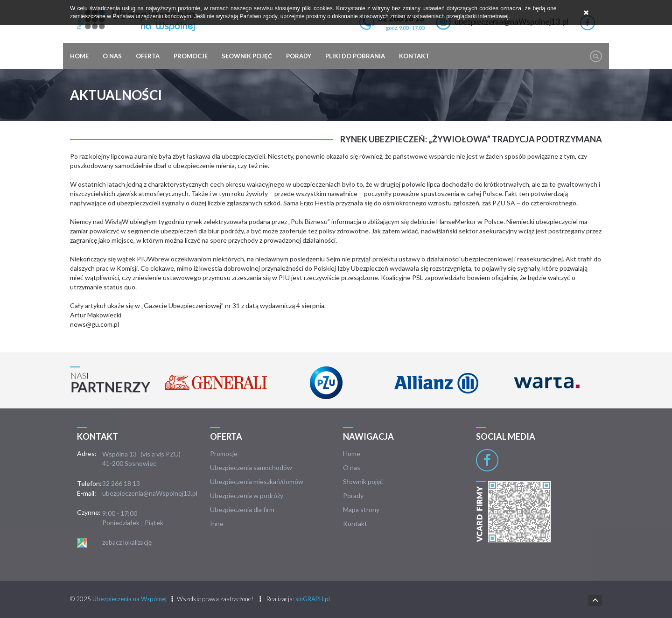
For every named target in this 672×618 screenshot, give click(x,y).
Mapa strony (361, 509)
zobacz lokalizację (127, 542)
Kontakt (414, 56)
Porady (299, 56)
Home (79, 56)
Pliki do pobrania (355, 56)
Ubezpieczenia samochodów (251, 467)
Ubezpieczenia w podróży (247, 495)
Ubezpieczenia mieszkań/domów (257, 481)
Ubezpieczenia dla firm (242, 509)
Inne (217, 523)
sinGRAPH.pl (313, 599)
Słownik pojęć (247, 56)
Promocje (191, 56)
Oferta (148, 56)
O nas (112, 56)
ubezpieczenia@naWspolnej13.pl (150, 493)
